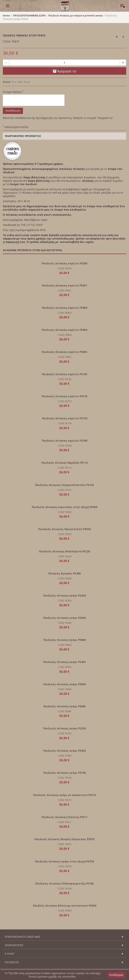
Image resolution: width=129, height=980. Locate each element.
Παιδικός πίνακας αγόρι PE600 (64, 618)
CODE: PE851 (65, 291)
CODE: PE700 (65, 778)
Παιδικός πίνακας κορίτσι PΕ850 (64, 308)
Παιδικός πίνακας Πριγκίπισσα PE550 (64, 529)
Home (6, 16)
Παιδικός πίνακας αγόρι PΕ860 (64, 640)
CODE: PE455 (65, 667)
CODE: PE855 (65, 357)
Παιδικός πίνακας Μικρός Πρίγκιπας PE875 (64, 839)
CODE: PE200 (65, 446)
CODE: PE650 (65, 911)
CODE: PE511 (65, 822)
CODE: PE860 (65, 645)
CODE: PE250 (65, 733)
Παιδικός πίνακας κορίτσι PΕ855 (64, 352)
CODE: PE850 (65, 313)
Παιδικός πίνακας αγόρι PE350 (64, 595)
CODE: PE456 (65, 756)
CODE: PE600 (65, 623)
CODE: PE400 (65, 579)
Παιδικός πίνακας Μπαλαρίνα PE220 (64, 551)
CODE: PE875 (65, 844)
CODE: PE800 (65, 689)
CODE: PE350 (65, 601)
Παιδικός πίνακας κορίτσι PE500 (64, 263)
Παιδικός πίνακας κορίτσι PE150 (64, 418)
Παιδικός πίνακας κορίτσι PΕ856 (64, 330)
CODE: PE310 (65, 401)
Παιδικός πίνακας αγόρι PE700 (64, 773)
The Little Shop (21, 82)
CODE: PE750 (65, 866)
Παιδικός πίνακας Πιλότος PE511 (64, 817)
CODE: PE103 (65, 379)
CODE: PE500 (65, 268)
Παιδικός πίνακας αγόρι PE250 (64, 728)
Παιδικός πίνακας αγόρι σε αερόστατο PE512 (65, 795)
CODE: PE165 (65, 889)
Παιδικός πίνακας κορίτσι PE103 (64, 374)
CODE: (7, 42)
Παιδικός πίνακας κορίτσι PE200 (64, 441)
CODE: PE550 (65, 534)
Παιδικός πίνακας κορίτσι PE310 (64, 396)
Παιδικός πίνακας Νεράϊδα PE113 (65, 463)
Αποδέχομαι (116, 975)
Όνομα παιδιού (13, 92)
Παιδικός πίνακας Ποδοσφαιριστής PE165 (64, 883)
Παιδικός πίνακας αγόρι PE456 (64, 751)
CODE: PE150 (65, 423)
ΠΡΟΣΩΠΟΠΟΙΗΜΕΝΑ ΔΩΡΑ (29, 16)
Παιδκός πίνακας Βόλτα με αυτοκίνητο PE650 (65, 906)
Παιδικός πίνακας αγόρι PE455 (64, 662)
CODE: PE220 (65, 556)
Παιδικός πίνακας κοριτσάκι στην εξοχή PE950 (65, 507)
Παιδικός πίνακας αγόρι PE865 (64, 706)
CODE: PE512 (65, 800)
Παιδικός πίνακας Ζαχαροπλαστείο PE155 (65, 485)
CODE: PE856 (65, 335)
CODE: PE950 (65, 512)
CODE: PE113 (65, 468)
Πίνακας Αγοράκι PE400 (64, 573)
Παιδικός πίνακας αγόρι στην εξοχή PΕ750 (64, 861)
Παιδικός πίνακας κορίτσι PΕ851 (64, 285)
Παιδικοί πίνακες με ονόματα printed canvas (76, 16)
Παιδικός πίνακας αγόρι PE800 (64, 684)
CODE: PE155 (65, 490)
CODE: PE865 (65, 711)
